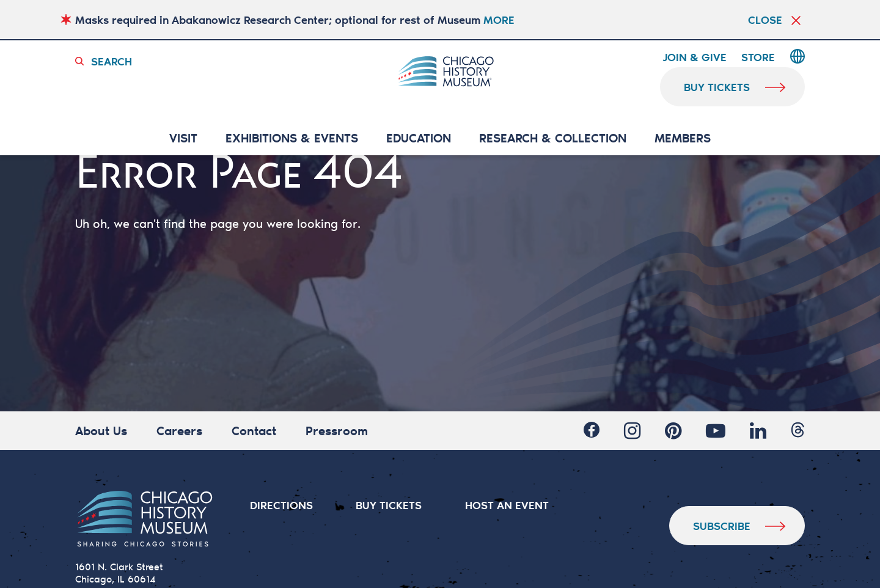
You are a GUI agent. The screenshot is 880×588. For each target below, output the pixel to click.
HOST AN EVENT (507, 505)
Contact (254, 430)
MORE (499, 20)
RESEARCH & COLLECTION (553, 138)
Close (765, 20)
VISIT (183, 138)
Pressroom (337, 430)
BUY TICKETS (389, 505)
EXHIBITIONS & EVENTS (292, 138)
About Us (101, 430)
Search (112, 61)
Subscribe (722, 526)
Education (419, 138)
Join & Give (695, 57)
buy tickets (717, 87)
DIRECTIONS (281, 505)
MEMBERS (683, 138)
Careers (179, 430)
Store (758, 57)
